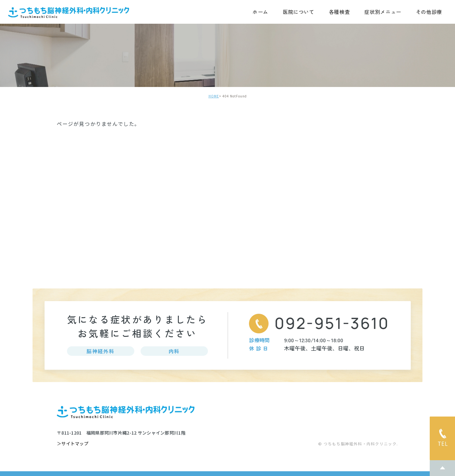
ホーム (260, 12)
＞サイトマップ (73, 444)
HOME (214, 96)
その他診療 (429, 12)
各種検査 (340, 12)
